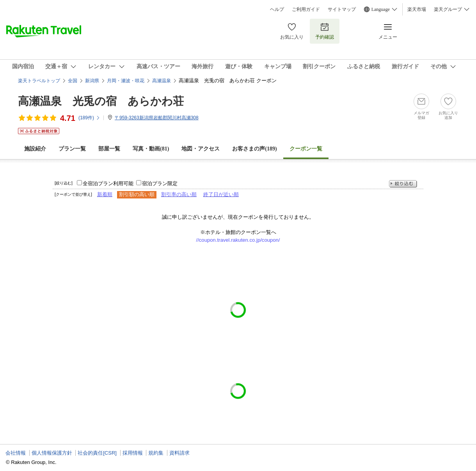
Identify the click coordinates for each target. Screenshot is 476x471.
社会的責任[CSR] (97, 453)
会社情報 (16, 453)
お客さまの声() (254, 149)
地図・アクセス (201, 149)
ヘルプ (277, 9)
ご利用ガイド (306, 9)
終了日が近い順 (221, 194)
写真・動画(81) (151, 149)
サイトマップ (342, 9)
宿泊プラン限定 (160, 183)
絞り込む (403, 184)
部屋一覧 (109, 149)
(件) (89, 118)
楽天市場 (417, 9)
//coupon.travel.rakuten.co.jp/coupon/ (238, 240)
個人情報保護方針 (52, 453)
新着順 (105, 194)
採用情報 (133, 453)
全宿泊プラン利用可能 (108, 183)
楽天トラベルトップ (39, 81)
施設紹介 (35, 149)
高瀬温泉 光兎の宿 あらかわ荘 (101, 101)
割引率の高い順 (179, 194)
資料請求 (179, 453)
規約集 (156, 453)
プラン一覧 (72, 149)
